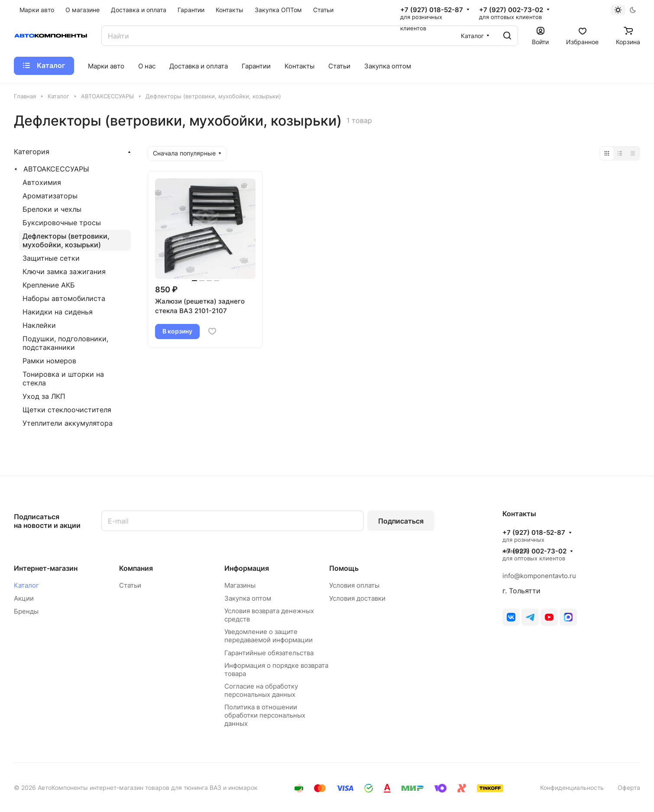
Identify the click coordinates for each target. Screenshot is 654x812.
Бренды (26, 611)
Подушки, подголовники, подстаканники (65, 343)
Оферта (629, 788)
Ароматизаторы (50, 196)
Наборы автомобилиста (64, 298)
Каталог (26, 585)
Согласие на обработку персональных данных (261, 690)
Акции (24, 598)
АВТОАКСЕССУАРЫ (56, 169)
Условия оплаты (354, 585)
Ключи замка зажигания (64, 272)
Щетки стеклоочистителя (67, 410)
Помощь (344, 568)
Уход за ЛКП (44, 396)
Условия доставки (357, 598)
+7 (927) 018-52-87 (432, 10)
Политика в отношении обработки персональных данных (265, 715)
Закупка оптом (248, 598)
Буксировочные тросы (62, 223)
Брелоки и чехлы (52, 209)
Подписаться (401, 521)
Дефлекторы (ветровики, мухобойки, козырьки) (66, 240)
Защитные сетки (51, 258)
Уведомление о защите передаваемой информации (269, 636)
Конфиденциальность (572, 788)
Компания (136, 568)
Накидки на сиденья (58, 312)
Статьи (130, 585)
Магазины (240, 585)
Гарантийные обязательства (269, 653)
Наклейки (39, 325)
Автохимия (42, 182)
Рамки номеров (49, 361)
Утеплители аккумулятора (68, 423)
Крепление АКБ (49, 285)
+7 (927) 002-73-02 (511, 10)
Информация (247, 568)
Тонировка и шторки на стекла (63, 379)
